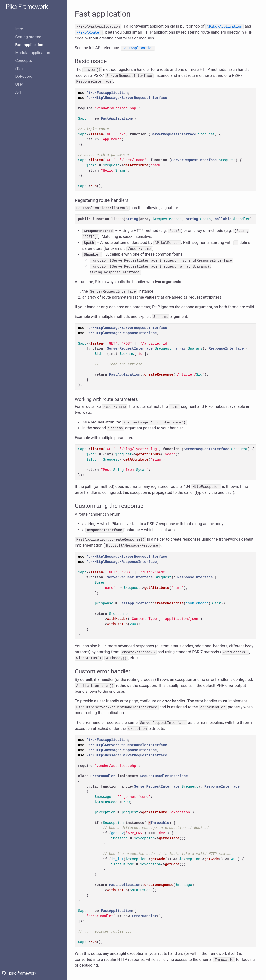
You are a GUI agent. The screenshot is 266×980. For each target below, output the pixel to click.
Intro (19, 29)
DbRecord (24, 76)
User (19, 84)
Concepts (24, 61)
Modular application (33, 53)
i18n (19, 68)
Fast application (29, 45)
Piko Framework (27, 7)
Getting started (28, 37)
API (18, 92)
